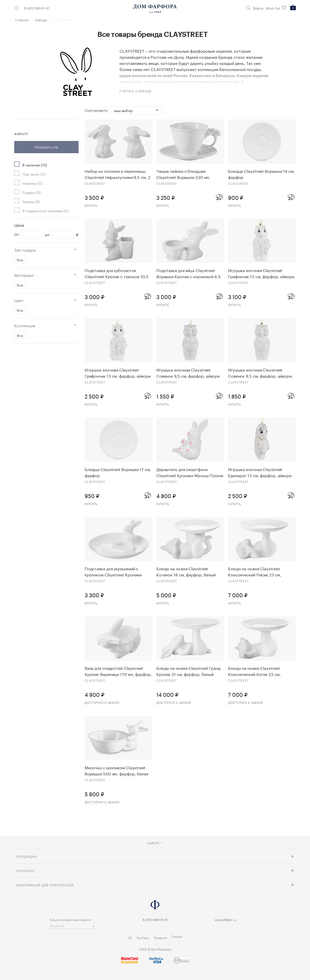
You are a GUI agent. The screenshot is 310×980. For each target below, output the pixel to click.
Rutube (177, 936)
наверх (155, 843)
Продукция (26, 856)
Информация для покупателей (45, 885)
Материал (24, 275)
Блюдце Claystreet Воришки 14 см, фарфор (261, 174)
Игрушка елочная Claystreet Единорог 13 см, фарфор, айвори (260, 472)
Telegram (160, 937)
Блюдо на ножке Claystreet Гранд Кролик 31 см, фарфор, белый (188, 671)
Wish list (276, 8)
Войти (258, 8)
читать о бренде (136, 91)
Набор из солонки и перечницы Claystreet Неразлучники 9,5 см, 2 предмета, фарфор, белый (117, 174)
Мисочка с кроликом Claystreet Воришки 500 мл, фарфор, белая (116, 770)
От (17, 234)
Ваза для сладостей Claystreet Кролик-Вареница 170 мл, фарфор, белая (118, 671)
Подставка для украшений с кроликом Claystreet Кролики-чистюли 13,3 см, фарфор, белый (116, 571)
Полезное (26, 870)
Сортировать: (96, 110)
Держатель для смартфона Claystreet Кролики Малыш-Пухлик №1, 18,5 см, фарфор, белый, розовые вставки (190, 472)
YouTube (143, 937)
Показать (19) (46, 147)
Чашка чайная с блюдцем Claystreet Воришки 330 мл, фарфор (183, 174)
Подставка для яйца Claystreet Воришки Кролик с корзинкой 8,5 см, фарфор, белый (189, 273)
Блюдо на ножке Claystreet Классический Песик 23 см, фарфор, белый (255, 571)
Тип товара (25, 250)
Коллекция (25, 325)
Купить (91, 205)
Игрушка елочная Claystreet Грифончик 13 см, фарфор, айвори (118, 373)
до (47, 234)
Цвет (19, 300)
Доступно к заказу (102, 702)
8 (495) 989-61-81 (37, 8)
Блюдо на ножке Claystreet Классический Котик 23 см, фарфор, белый (254, 671)
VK (130, 937)
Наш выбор (123, 110)
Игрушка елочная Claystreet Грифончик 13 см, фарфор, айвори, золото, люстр (262, 273)
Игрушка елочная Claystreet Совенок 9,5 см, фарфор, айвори (188, 373)
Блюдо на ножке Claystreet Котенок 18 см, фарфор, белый (186, 571)
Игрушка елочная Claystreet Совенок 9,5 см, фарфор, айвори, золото (260, 373)
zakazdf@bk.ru (225, 919)
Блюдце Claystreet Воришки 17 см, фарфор (118, 472)
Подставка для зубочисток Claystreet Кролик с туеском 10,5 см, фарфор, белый (117, 273)
